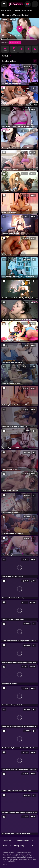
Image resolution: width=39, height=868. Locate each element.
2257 (32, 846)
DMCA (5, 846)
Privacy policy (19, 846)
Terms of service (23, 841)
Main (3, 10)
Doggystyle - (15, 43)
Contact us (7, 841)
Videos (9, 10)
